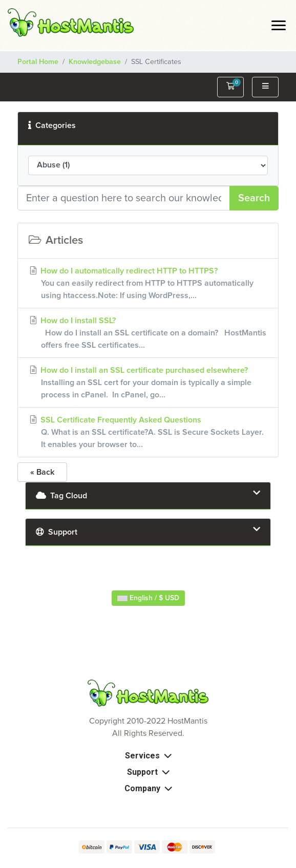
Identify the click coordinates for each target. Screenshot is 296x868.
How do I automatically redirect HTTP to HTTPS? (148, 284)
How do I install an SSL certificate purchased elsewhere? (148, 383)
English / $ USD (148, 598)
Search (254, 198)
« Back (42, 472)
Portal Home (38, 62)
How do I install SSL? (148, 334)
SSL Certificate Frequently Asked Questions (148, 433)
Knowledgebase (95, 62)
